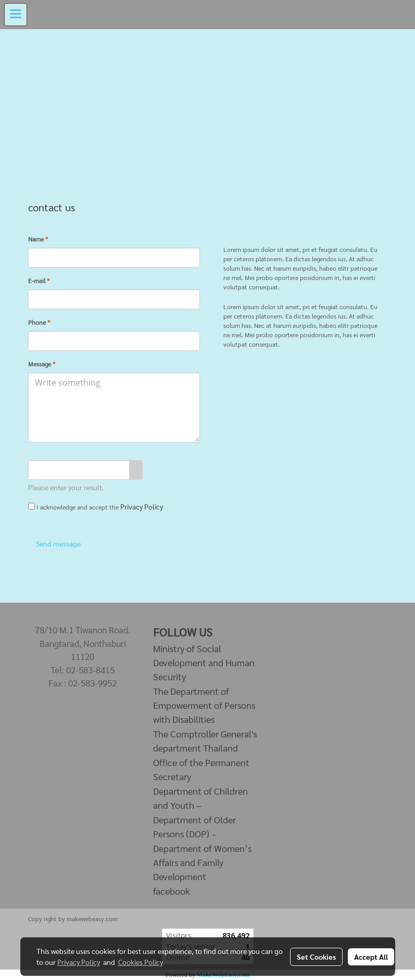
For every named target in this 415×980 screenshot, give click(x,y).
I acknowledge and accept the (96, 506)
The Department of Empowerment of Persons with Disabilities (204, 705)
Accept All (371, 957)
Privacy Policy (142, 506)
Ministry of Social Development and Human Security (204, 662)
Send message (58, 543)
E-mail (39, 281)
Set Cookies (316, 957)
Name (38, 239)
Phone (39, 322)
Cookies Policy (141, 962)
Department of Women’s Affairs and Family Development (202, 862)
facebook (172, 891)
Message (42, 364)
